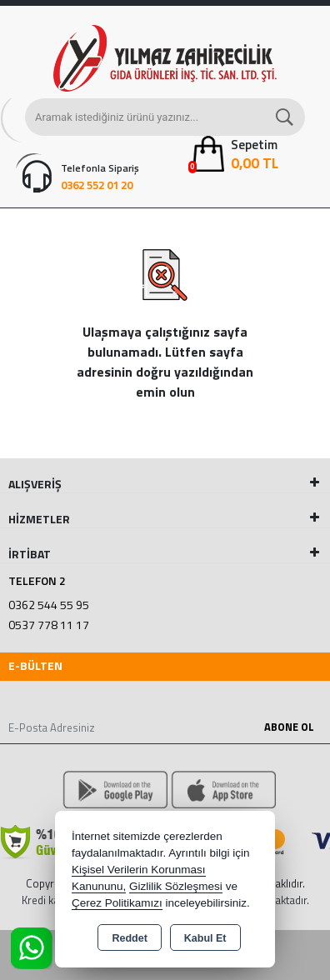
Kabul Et (205, 938)
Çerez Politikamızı (117, 903)
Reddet (129, 938)
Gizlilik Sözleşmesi (176, 886)
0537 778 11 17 (49, 625)
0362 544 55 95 (49, 605)
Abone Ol (289, 727)
